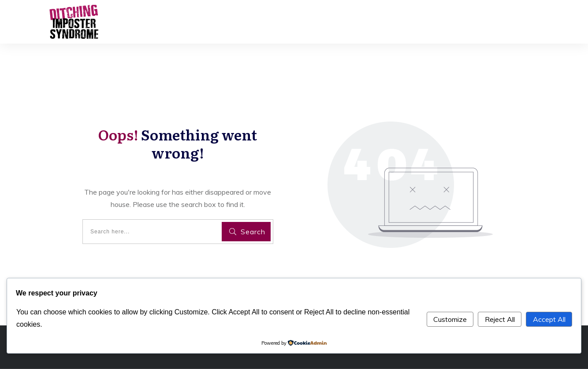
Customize (450, 319)
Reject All (500, 319)
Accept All (549, 319)
